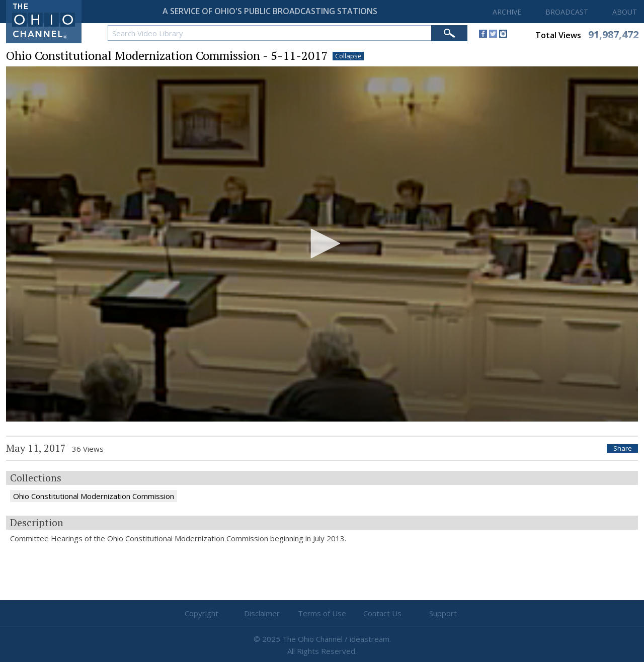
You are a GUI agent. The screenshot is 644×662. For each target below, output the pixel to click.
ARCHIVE (507, 12)
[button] (322, 243)
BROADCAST (567, 12)
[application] (322, 244)
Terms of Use (322, 613)
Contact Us (382, 613)
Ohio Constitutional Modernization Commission (94, 496)
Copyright (202, 613)
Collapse (348, 56)
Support (443, 613)
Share (623, 448)
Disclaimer (262, 613)
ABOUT (625, 12)
